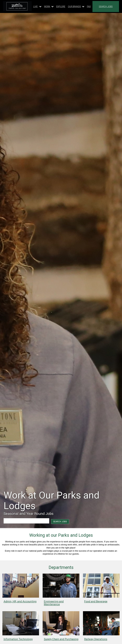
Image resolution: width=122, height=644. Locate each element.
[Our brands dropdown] (76, 6)
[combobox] (17, 521)
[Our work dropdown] (49, 6)
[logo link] (17, 6)
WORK (47, 6)
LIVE (35, 6)
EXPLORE (61, 6)
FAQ (89, 6)
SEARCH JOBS (106, 6)
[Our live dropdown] (37, 6)
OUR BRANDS (74, 6)
